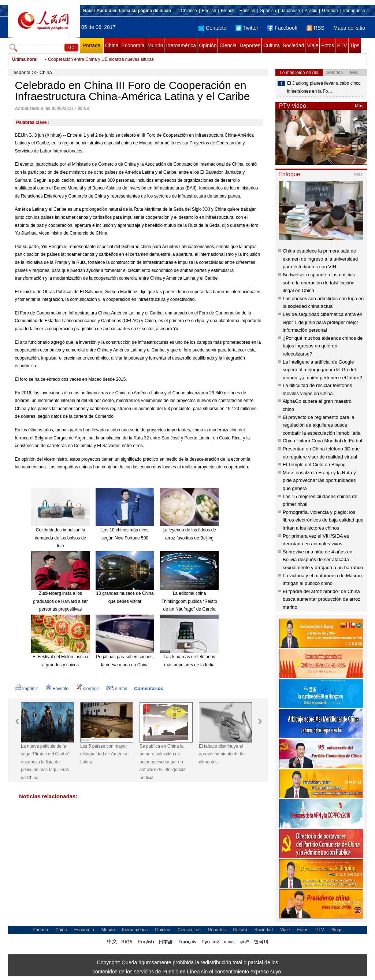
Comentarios (148, 688)
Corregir (87, 689)
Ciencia (228, 45)
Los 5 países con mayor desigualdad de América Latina (104, 754)
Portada (91, 45)
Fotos (328, 45)
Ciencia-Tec (189, 930)
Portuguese (354, 11)
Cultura (272, 45)
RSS (315, 28)
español (22, 72)
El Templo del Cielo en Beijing (314, 465)
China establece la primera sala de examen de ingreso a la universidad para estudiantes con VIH (320, 259)
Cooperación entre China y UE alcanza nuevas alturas (101, 59)
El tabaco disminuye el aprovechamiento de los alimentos (222, 754)
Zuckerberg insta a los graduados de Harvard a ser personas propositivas (60, 601)
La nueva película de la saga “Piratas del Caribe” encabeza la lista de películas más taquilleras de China (45, 762)
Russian (247, 11)
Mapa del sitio (349, 28)
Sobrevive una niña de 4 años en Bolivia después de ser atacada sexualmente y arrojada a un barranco (323, 560)
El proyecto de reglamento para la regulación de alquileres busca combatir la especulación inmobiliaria (322, 425)
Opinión (208, 45)
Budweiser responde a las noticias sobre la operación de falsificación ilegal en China (319, 283)
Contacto (212, 28)
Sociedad (293, 45)
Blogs (337, 930)
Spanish (268, 11)
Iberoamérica (181, 45)
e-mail (117, 689)
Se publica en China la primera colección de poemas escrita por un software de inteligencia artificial (162, 762)
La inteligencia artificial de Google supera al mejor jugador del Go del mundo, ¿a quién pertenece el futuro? (322, 370)
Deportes (250, 45)
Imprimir (27, 689)
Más (359, 106)
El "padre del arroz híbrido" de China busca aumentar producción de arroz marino (322, 599)
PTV (342, 45)
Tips (355, 45)
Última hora (24, 59)
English (209, 11)
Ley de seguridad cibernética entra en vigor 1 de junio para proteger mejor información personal (323, 322)
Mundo (155, 45)
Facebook (282, 28)
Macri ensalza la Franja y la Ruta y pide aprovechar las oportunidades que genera (319, 480)
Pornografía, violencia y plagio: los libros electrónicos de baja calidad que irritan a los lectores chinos (323, 520)
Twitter (247, 28)
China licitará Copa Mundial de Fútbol (322, 441)
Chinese (189, 11)
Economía (133, 45)
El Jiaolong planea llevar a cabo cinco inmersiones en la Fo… (324, 87)
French (228, 11)
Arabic (311, 11)
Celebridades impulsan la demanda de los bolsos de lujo (60, 538)
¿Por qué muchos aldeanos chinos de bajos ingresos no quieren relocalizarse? (323, 346)
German (330, 11)
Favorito (57, 689)
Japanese (290, 11)
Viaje (313, 45)
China (112, 45)
